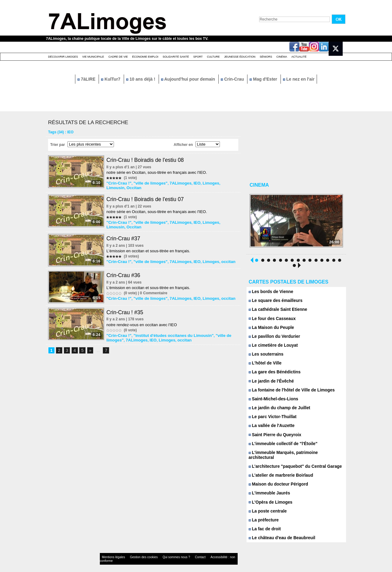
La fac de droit (264, 523)
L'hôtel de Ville (264, 363)
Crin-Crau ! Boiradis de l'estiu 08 (147, 160)
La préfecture (263, 515)
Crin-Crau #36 (124, 275)
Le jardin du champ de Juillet (278, 408)
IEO (190, 183)
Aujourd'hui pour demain (189, 79)
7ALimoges (175, 183)
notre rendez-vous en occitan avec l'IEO (142, 325)
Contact (184, 552)
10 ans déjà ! (141, 79)
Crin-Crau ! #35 (126, 313)
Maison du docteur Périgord (277, 479)
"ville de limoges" (147, 183)
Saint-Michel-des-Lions (272, 399)
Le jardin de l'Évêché (270, 381)
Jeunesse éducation (240, 57)
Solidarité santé (176, 57)
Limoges (203, 183)
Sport (198, 57)
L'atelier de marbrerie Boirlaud (279, 470)
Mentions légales (111, 552)
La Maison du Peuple (270, 328)
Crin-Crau (233, 79)
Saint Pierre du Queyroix (273, 435)
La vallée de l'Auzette (270, 426)
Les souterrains (265, 355)
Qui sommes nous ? (164, 552)
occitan (219, 260)
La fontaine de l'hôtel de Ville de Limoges (289, 390)
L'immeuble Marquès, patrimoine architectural (294, 452)
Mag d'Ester (264, 79)
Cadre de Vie (118, 57)
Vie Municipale (93, 57)
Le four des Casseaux (271, 319)
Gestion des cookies (137, 552)
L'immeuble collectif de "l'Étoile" (281, 443)
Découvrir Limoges (63, 57)
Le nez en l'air (299, 79)
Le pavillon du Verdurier (273, 337)
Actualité (299, 57)
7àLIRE (87, 79)
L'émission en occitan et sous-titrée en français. (149, 250)
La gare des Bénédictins (273, 372)
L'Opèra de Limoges (269, 497)
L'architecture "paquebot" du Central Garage (293, 461)
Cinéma (282, 57)
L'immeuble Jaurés (268, 488)
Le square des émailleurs (274, 301)
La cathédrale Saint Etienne (276, 310)
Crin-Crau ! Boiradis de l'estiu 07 (147, 199)
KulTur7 (111, 79)
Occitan (114, 187)
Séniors (266, 57)
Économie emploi (145, 57)
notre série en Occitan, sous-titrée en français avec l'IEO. (157, 172)
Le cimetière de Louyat (272, 346)
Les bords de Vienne (270, 292)
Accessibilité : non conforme (208, 552)
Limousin (220, 183)
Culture (213, 57)
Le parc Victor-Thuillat (271, 417)
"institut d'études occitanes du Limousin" (168, 336)
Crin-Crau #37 (124, 237)
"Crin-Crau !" (119, 183)
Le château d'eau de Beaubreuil (280, 532)
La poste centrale (267, 506)
